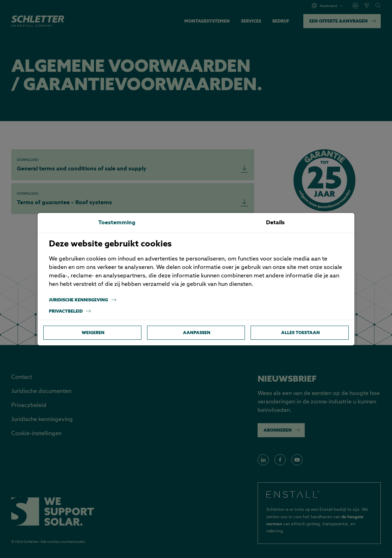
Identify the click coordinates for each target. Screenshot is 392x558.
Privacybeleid (70, 311)
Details (275, 223)
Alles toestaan (301, 333)
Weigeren (93, 333)
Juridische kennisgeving (83, 300)
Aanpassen (197, 333)
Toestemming (117, 223)
